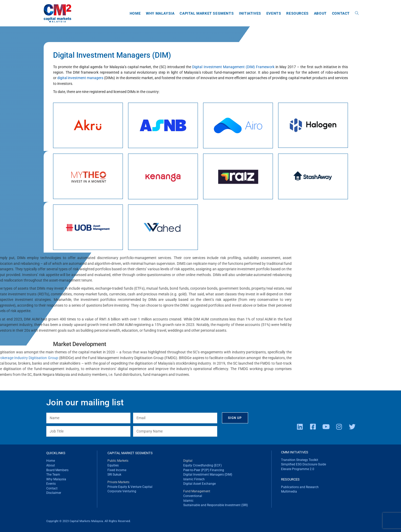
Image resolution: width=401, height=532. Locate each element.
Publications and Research (300, 487)
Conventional (193, 496)
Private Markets (118, 482)
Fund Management (197, 491)
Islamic (188, 501)
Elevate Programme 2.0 (298, 469)
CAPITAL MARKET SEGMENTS (130, 453)
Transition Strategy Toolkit (300, 460)
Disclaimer (54, 493)
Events (51, 484)
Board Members (57, 470)
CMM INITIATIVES (295, 452)
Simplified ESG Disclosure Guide (303, 464)
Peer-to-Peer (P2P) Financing (204, 470)
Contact (52, 488)
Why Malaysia (56, 479)
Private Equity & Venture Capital (130, 487)
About (51, 465)
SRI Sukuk (114, 475)
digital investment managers (75, 78)
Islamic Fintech (194, 479)
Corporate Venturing (122, 491)
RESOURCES (290, 479)
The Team (53, 475)
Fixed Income (117, 470)
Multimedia (289, 492)
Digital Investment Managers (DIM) (208, 475)
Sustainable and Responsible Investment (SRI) (216, 505)
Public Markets (118, 461)
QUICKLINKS (56, 453)
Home (51, 461)
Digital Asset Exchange (199, 484)
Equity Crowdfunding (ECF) (202, 465)
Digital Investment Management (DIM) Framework (228, 67)
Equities (113, 465)
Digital (188, 461)
